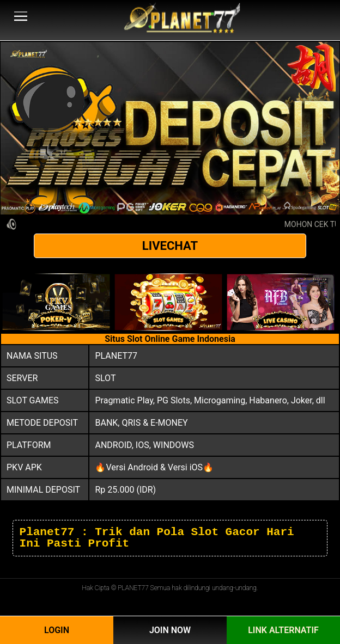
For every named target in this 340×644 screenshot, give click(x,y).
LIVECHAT (170, 246)
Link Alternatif (283, 630)
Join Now (170, 630)
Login (57, 630)
